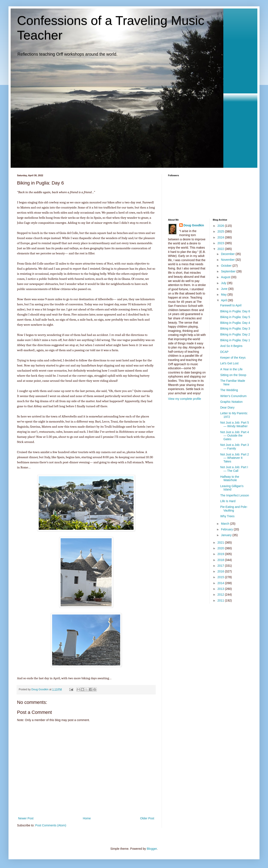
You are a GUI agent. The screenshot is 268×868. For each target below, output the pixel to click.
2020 (221, 548)
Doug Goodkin (194, 225)
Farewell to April (231, 305)
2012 (221, 595)
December (228, 254)
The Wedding (229, 390)
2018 (221, 560)
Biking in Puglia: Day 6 (235, 311)
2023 (221, 243)
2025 (221, 231)
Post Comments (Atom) (51, 825)
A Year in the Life (231, 369)
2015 (221, 577)
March (226, 524)
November (228, 260)
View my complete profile (185, 399)
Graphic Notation (231, 402)
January (227, 535)
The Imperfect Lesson (234, 495)
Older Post (147, 818)
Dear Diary (227, 407)
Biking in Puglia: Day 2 (235, 334)
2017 (221, 566)
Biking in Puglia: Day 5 (235, 317)
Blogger (152, 849)
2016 (221, 571)
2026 (221, 226)
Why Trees (227, 516)
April (224, 300)
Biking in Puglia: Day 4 (235, 323)
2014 (221, 583)
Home (87, 818)
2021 (221, 542)
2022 (221, 249)
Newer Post (26, 818)
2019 (221, 554)
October (227, 266)
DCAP (224, 352)
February (227, 529)
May (224, 294)
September (229, 271)
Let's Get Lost (229, 363)
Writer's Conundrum (233, 396)
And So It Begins (231, 346)
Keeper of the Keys (233, 358)
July (224, 283)
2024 (221, 237)
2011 (221, 600)
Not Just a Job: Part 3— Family (234, 447)
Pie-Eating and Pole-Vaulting (234, 509)
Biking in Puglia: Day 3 (235, 328)
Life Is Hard (228, 501)
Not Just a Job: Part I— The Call (234, 469)
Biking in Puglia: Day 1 (235, 340)
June (225, 289)
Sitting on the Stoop (233, 375)
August (226, 277)
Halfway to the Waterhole (230, 478)
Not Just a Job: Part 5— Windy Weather (234, 424)
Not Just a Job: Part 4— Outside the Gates (234, 436)
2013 (221, 589)
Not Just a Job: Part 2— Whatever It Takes (234, 458)
